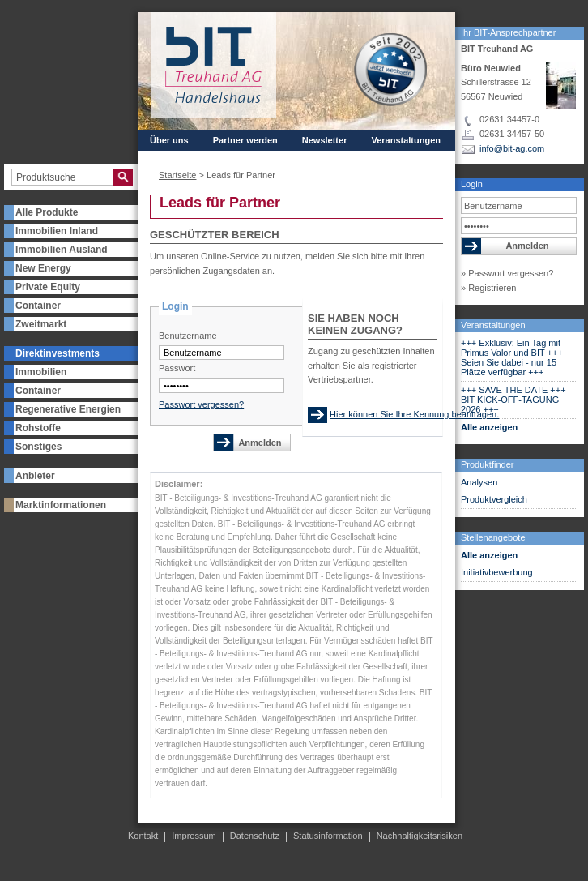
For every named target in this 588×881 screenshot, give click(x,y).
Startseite (177, 175)
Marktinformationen (61, 505)
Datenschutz (255, 836)
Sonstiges (38, 447)
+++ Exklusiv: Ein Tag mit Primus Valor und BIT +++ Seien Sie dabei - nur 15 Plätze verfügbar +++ (512, 357)
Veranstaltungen (493, 325)
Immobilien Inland (57, 231)
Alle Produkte (47, 212)
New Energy (43, 268)
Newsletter (325, 140)
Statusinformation (328, 836)
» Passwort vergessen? (507, 273)
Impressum (194, 836)
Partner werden (245, 140)
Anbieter (35, 476)
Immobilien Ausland (62, 250)
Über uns (169, 140)
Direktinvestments (58, 353)
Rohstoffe (38, 428)
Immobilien (41, 372)
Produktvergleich (494, 499)
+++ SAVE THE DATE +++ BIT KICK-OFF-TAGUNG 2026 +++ (513, 400)
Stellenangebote (493, 537)
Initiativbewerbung (497, 572)
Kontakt (220, 155)
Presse (164, 155)
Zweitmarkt (41, 324)
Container (38, 306)
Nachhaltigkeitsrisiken (420, 836)
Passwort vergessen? (201, 404)
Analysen (479, 482)
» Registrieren (488, 288)
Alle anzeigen (489, 427)
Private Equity (48, 287)
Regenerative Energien (68, 409)
